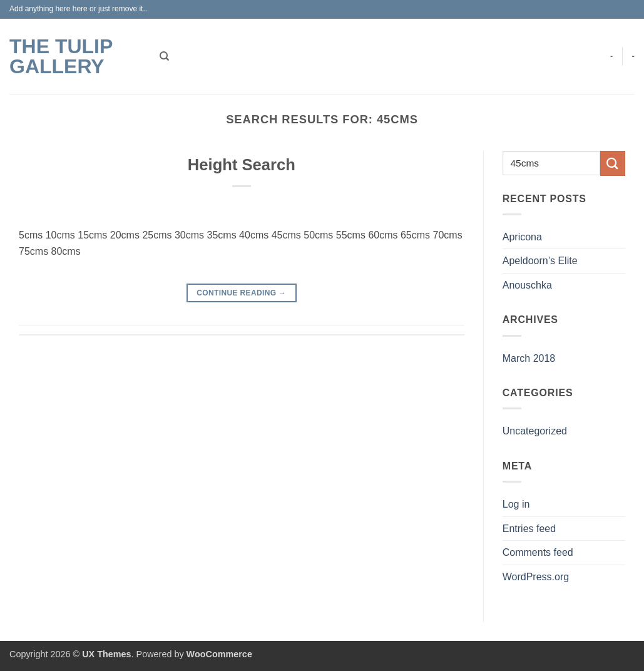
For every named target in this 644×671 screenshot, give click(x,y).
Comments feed (538, 552)
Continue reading (241, 293)
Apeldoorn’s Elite (540, 261)
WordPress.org (536, 577)
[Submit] (613, 163)
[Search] (164, 56)
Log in (516, 504)
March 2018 (529, 358)
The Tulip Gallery (61, 56)
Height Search (242, 165)
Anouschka (527, 285)
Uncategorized (535, 431)
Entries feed (529, 529)
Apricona (522, 237)
